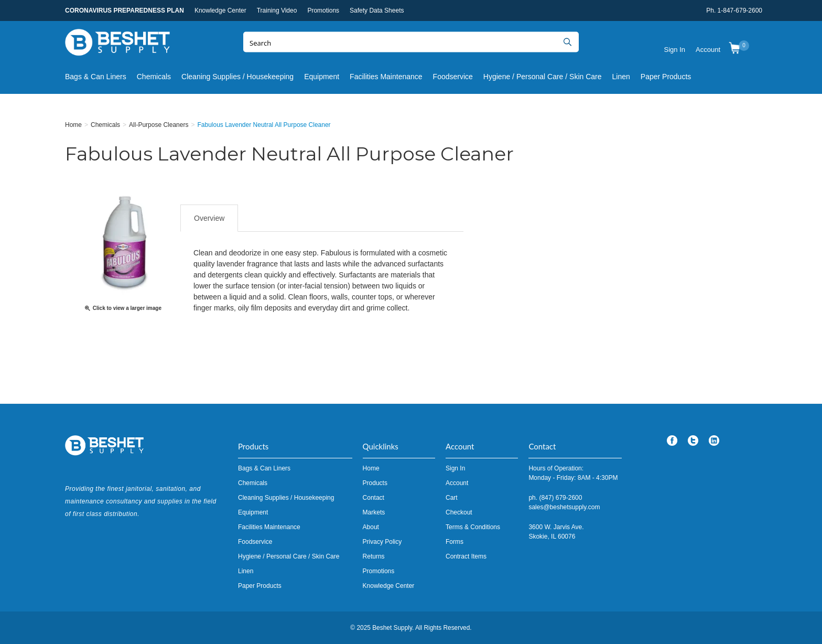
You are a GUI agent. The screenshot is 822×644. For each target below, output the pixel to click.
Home (371, 468)
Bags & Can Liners (96, 77)
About (371, 527)
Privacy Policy (382, 542)
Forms (455, 542)
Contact (374, 498)
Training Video (277, 10)
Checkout (459, 512)
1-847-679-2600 (740, 10)
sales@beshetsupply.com (564, 507)
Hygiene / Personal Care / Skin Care (543, 77)
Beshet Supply (117, 45)
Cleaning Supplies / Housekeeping (237, 77)
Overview (209, 218)
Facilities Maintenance (386, 77)
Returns (374, 556)
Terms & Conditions (473, 527)
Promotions (323, 10)
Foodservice (453, 77)
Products (375, 483)
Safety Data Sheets (377, 10)
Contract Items (466, 556)
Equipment (322, 77)
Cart (452, 498)
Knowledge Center (220, 10)
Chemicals (154, 77)
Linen (621, 77)
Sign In (675, 50)
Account (708, 50)
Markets (374, 512)
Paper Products (666, 77)
